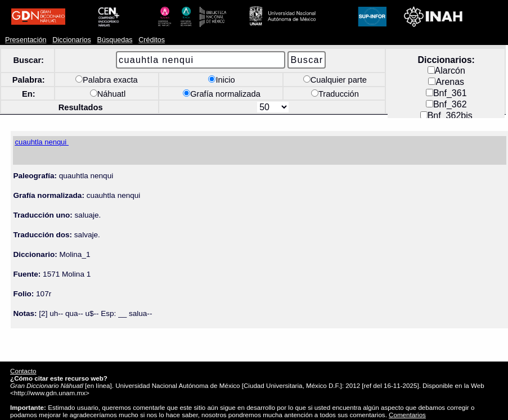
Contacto (23, 371)
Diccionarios (72, 40)
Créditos (152, 40)
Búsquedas (115, 40)
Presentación (26, 40)
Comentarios (407, 415)
